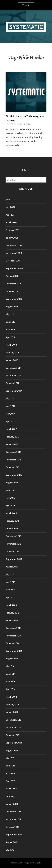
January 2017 (12, 444)
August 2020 (12, 276)
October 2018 (12, 291)
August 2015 (12, 567)
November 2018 (13, 284)
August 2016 (12, 483)
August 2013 (12, 750)
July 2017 (10, 398)
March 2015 (11, 605)
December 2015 (13, 536)
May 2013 (10, 773)
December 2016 (13, 452)
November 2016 (13, 460)
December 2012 (13, 812)
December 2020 (14, 245)
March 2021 (11, 222)
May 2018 (10, 330)
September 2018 (14, 299)
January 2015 (12, 620)
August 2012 (12, 842)
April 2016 (10, 506)
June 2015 (10, 582)
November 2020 (14, 253)
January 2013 (12, 804)
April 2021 (10, 215)
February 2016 (12, 521)
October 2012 (12, 827)
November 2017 (13, 375)
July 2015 (10, 574)
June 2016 (10, 490)
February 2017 (12, 437)
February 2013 (12, 796)
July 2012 (10, 850)
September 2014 (14, 651)
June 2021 (10, 199)
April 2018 (11, 337)
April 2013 (10, 781)
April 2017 (10, 421)
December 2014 (13, 628)
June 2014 (10, 674)
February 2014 (12, 705)
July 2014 (10, 666)
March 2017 (11, 429)
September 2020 (14, 268)
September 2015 (14, 559)
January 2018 (12, 360)
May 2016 (10, 498)
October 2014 (12, 643)
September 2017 (14, 391)
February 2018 (12, 353)
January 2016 (12, 529)
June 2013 (10, 766)
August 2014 (12, 659)
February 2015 (12, 613)
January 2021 (12, 238)
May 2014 (10, 682)
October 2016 (12, 467)
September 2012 (14, 835)
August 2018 (12, 307)
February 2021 (12, 230)
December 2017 (13, 368)
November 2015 (13, 544)
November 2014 (13, 636)
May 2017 (10, 414)
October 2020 (13, 261)
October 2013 (12, 735)
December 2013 (13, 720)
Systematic (26, 27)
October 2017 (12, 383)
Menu (28, 5)
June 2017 (10, 406)
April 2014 (11, 689)
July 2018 (10, 314)
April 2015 (10, 597)
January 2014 (12, 712)
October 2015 (12, 551)
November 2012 (13, 819)
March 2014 (11, 697)
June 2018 (10, 322)
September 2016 (14, 475)
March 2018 (11, 345)
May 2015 (10, 590)
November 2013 (13, 728)
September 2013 (14, 743)
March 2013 (11, 789)
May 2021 (10, 207)
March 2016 (11, 513)
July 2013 (10, 758)
